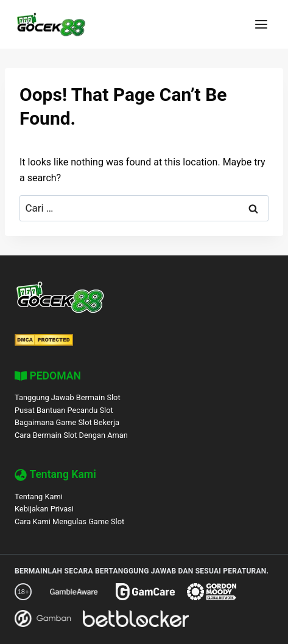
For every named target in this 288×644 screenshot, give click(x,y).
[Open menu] (261, 24)
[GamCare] (145, 592)
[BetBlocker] (136, 618)
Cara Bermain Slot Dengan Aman (71, 435)
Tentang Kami (39, 497)
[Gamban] (43, 618)
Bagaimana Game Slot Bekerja (67, 422)
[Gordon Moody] (212, 592)
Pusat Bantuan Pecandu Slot (64, 410)
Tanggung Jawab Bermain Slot (68, 397)
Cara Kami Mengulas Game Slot (69, 521)
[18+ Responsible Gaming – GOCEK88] (23, 592)
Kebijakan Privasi (44, 509)
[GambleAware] (74, 592)
